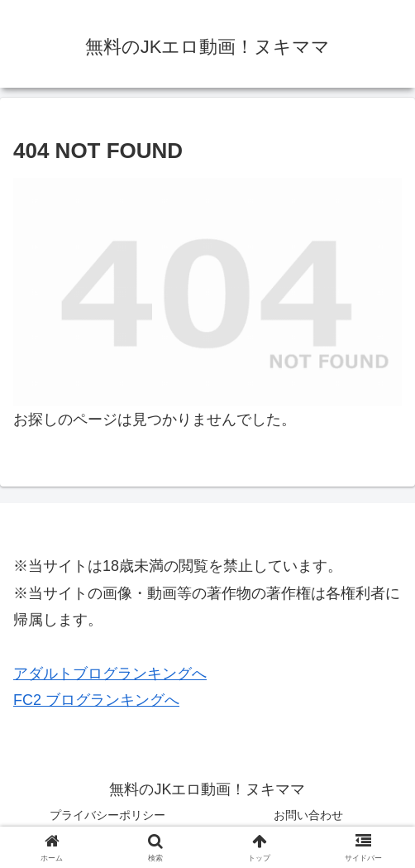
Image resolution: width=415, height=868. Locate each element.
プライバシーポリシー (107, 815)
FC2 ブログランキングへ (96, 700)
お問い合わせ (308, 815)
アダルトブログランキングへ (110, 674)
